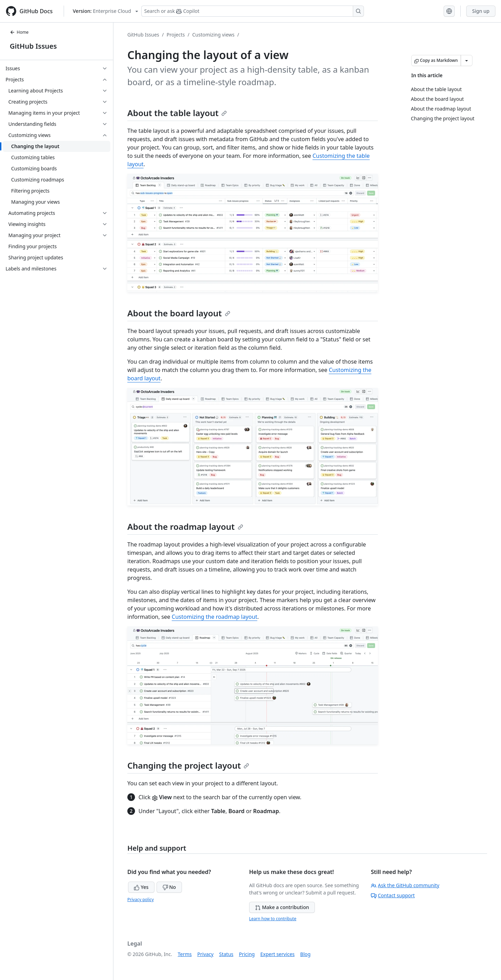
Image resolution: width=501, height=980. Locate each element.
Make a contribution (282, 907)
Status (226, 954)
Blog (305, 954)
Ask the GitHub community (405, 885)
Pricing (247, 954)
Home (19, 32)
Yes (141, 887)
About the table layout (177, 113)
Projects (176, 35)
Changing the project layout (188, 765)
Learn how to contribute (273, 919)
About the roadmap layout (185, 527)
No (169, 887)
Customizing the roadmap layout (215, 617)
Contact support (393, 895)
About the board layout (179, 313)
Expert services (277, 954)
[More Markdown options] (467, 60)
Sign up (481, 11)
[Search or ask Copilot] (253, 11)
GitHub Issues (33, 46)
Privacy (205, 954)
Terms (185, 954)
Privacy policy (141, 900)
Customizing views (213, 35)
